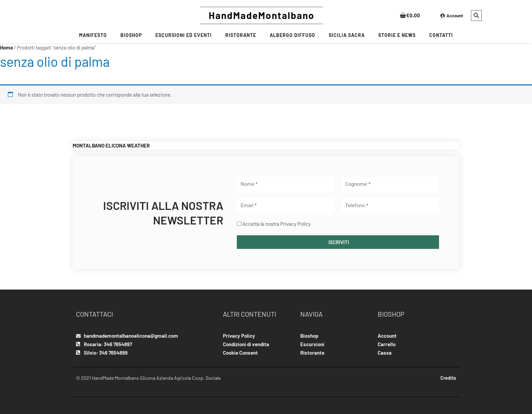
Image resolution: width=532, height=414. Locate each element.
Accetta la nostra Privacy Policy (277, 224)
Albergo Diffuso (292, 35)
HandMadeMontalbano (262, 15)
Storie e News (397, 35)
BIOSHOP (131, 35)
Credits (448, 378)
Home (6, 47)
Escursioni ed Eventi (184, 35)
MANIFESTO (93, 35)
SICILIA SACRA (347, 35)
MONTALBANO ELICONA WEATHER (111, 145)
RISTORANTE (241, 35)
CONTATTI (441, 35)
